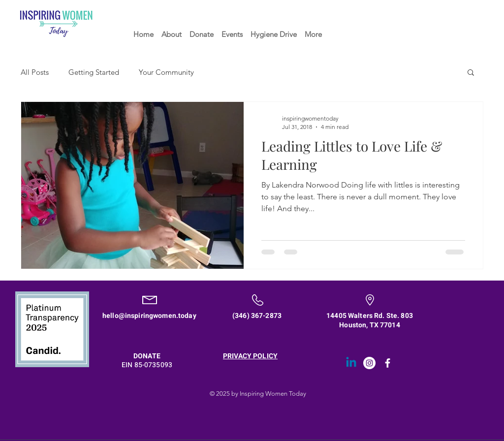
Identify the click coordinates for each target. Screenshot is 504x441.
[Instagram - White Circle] (369, 363)
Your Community (166, 72)
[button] (471, 73)
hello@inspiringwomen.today (149, 316)
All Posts (35, 72)
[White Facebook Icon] (388, 363)
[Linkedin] (351, 363)
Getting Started (94, 72)
